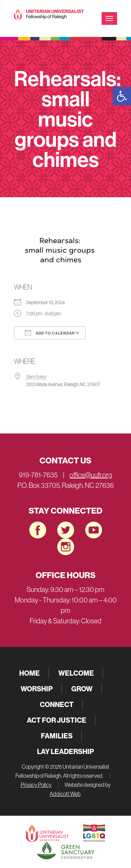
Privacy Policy (36, 785)
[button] (122, 96)
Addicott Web (65, 794)
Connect (57, 704)
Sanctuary (36, 377)
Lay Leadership (65, 751)
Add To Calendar (50, 333)
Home (30, 673)
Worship (37, 689)
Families (57, 736)
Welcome (76, 673)
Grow (82, 689)
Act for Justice (57, 720)
